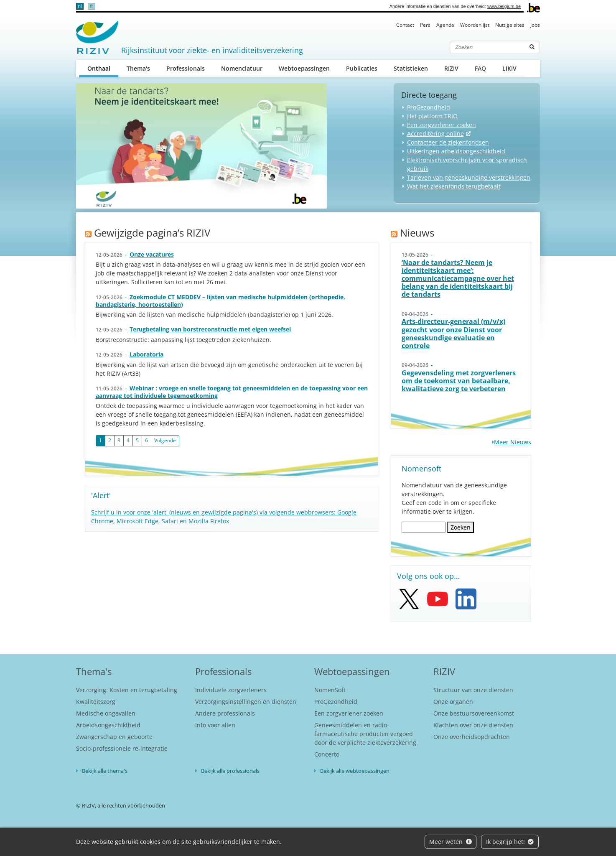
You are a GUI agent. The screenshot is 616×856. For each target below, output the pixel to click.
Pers (425, 25)
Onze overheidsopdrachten (472, 737)
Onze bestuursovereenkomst (474, 713)
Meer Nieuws (513, 442)
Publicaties (362, 68)
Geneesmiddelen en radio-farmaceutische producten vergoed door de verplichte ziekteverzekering (365, 734)
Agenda (445, 25)
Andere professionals (225, 713)
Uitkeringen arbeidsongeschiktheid (456, 151)
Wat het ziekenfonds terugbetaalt (454, 186)
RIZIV (451, 68)
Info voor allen (215, 725)
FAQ (480, 68)
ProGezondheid (429, 107)
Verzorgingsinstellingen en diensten (246, 702)
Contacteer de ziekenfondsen (448, 142)
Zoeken (461, 527)
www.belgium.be (504, 6)
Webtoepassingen (304, 68)
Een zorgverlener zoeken (442, 125)
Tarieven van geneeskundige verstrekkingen (469, 177)
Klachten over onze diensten (473, 725)
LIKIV (509, 68)
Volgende (165, 440)
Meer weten (451, 842)
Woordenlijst (475, 25)
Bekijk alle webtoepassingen (355, 771)
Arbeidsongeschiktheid (108, 725)
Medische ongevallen (106, 713)
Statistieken (411, 68)
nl (80, 6)
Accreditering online (435, 134)
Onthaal (103, 68)
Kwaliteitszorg (96, 702)
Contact (405, 25)
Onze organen (453, 702)
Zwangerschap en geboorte (114, 737)
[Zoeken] (487, 47)
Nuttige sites (510, 25)
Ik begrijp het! (510, 842)
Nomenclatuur (242, 68)
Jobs (535, 25)
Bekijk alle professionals (230, 771)
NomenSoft (330, 690)
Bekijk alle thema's (105, 771)
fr (91, 6)
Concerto (327, 754)
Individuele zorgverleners (231, 690)
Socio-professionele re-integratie (122, 748)
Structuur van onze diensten (473, 690)
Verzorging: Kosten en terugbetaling (127, 690)
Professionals (186, 68)
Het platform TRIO (432, 116)
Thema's (138, 68)
